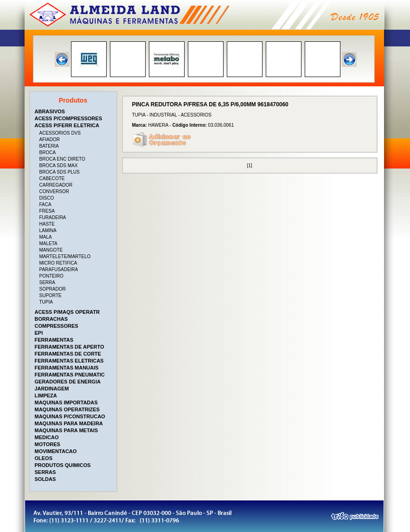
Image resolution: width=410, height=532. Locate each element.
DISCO (47, 198)
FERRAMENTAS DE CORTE (68, 354)
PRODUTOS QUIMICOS (63, 465)
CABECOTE (52, 178)
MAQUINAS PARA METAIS (67, 430)
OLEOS (44, 458)
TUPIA (46, 302)
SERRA (47, 282)
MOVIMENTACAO (56, 451)
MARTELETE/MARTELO (65, 256)
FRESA (47, 211)
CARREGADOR (56, 185)
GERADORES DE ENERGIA (68, 382)
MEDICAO (47, 437)
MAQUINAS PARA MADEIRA (69, 423)
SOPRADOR (53, 289)
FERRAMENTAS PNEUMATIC (70, 375)
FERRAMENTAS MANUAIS (67, 368)
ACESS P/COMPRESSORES (68, 118)
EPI (39, 333)
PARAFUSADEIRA (59, 269)
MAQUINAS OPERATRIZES (67, 409)
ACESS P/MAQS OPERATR (67, 312)
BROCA (48, 152)
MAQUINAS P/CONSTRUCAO (70, 416)
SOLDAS (45, 479)
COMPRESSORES (57, 326)
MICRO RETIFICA (58, 263)
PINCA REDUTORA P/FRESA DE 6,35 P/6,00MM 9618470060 (210, 104)
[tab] (74, 111)
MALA (46, 237)
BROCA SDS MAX (59, 165)
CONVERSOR (54, 191)
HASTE (47, 224)
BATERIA (49, 146)
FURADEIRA (53, 217)
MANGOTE (51, 250)
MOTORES (48, 444)
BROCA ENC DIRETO (62, 159)
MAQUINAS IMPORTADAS (66, 402)
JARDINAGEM (52, 389)
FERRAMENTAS (54, 340)
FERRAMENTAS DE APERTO (70, 347)
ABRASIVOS (50, 111)
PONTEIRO (51, 276)
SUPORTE (51, 295)
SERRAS (45, 472)
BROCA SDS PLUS (60, 172)
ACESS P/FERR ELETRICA (67, 125)
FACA (45, 204)
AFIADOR (50, 139)
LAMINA (48, 230)
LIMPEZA (46, 396)
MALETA (48, 243)
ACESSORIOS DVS (60, 133)
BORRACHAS (51, 319)
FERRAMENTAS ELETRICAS (69, 361)
